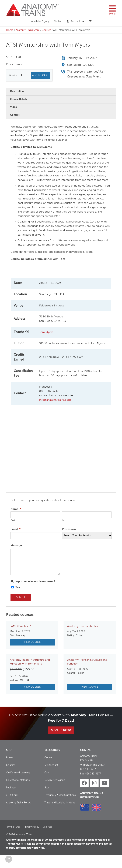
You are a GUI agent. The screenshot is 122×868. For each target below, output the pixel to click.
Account (76, 21)
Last (64, 521)
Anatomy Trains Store (28, 30)
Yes (18, 587)
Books (10, 758)
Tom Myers (46, 332)
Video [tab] (14, 107)
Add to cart (40, 75)
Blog (47, 788)
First (13, 521)
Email (15, 529)
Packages (11, 788)
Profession (69, 529)
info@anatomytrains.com (55, 400)
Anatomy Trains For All (19, 803)
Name (16, 509)
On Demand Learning (18, 773)
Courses (46, 30)
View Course (32, 642)
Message (16, 546)
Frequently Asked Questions (60, 795)
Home (10, 30)
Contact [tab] (15, 115)
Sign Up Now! (61, 730)
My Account (51, 765)
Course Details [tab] (18, 99)
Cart (47, 773)
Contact (58, 21)
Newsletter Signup (40, 21)
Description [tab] (17, 91)
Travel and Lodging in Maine (60, 803)
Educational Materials (18, 780)
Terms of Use (13, 827)
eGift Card (12, 795)
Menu (112, 10)
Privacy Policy (31, 827)
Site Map (48, 827)
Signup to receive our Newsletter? (33, 582)
